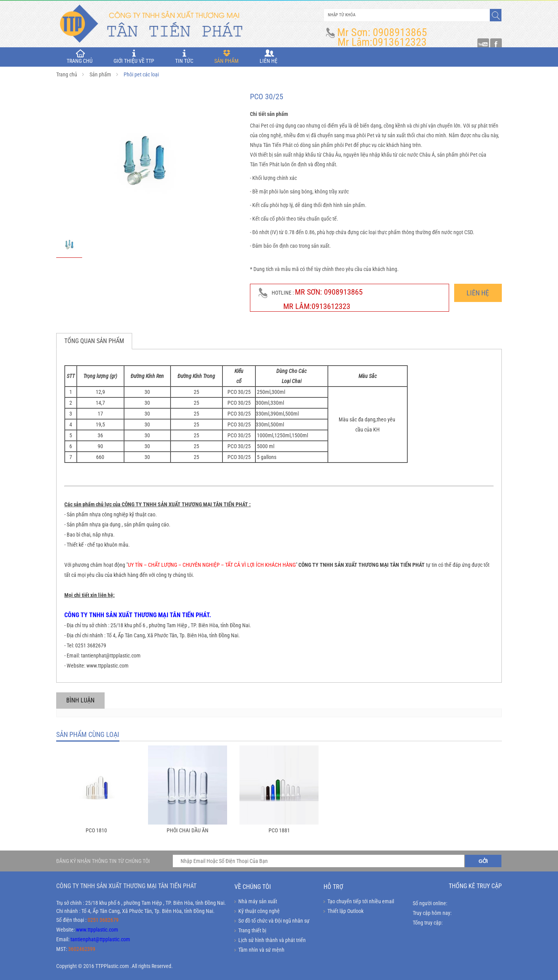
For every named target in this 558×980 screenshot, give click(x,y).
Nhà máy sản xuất (258, 901)
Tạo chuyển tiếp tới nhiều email (361, 901)
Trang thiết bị (252, 930)
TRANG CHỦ (80, 57)
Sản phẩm (226, 57)
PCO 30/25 (239, 392)
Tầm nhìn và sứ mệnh (261, 950)
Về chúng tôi (253, 887)
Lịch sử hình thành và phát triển (272, 940)
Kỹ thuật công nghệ (259, 911)
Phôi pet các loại (141, 74)
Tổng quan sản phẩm (94, 341)
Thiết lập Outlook (345, 911)
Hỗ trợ (333, 887)
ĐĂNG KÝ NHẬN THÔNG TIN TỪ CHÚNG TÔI (103, 861)
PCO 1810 (96, 830)
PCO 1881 (279, 830)
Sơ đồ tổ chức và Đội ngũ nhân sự (274, 921)
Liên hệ (269, 57)
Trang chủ (67, 74)
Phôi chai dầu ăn (188, 830)
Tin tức (184, 57)
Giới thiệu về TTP (134, 57)
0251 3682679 (103, 920)
